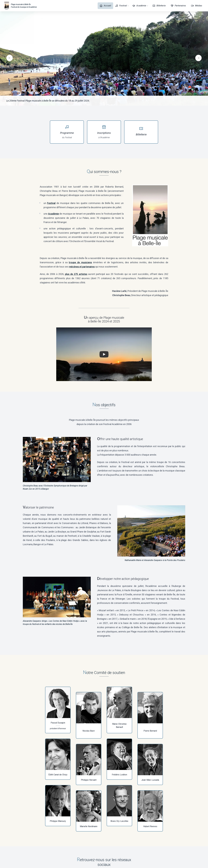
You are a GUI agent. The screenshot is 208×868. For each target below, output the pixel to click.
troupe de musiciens (80, 262)
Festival (122, 6)
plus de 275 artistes (76, 274)
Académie (140, 6)
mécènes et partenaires (82, 267)
